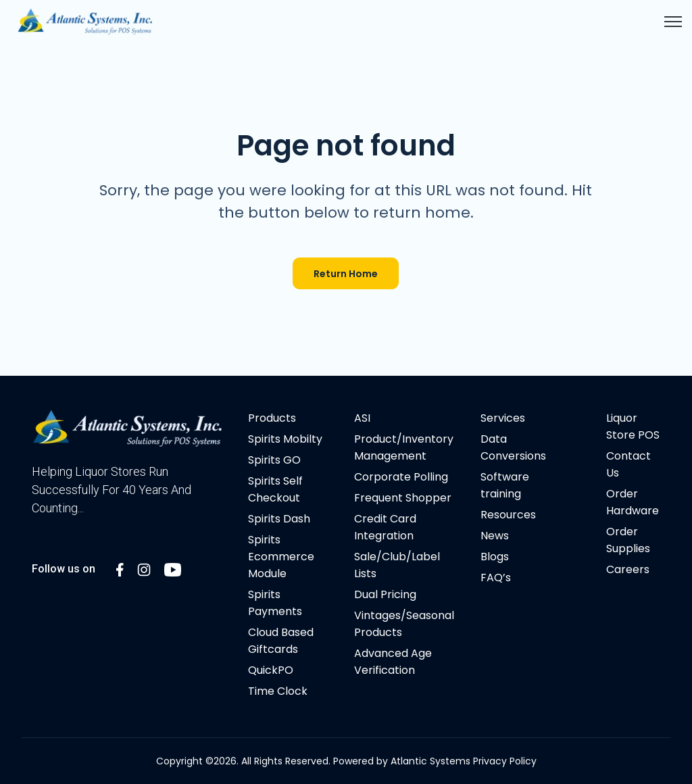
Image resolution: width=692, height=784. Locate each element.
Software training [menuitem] (505, 485)
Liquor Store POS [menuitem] (633, 426)
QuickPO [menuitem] (271, 670)
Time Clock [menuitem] (278, 691)
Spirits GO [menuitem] (274, 460)
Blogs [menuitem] (495, 557)
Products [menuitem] (272, 418)
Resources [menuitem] (508, 515)
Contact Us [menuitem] (628, 464)
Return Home (346, 274)
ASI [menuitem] (362, 418)
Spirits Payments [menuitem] (275, 603)
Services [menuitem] (503, 418)
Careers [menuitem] (628, 569)
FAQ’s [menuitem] (496, 578)
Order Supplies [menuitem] (628, 540)
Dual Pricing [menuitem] (385, 594)
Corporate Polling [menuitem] (401, 477)
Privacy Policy (505, 761)
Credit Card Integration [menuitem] (385, 527)
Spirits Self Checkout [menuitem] (275, 489)
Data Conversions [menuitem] (513, 447)
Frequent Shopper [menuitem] (403, 498)
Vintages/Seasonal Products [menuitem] (404, 624)
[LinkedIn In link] (120, 569)
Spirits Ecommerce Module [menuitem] (281, 557)
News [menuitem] (495, 536)
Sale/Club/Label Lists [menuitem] (397, 565)
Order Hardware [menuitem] (633, 502)
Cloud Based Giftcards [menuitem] (281, 641)
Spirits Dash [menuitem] (279, 519)
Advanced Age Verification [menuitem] (393, 662)
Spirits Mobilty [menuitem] (285, 439)
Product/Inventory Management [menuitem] (404, 447)
